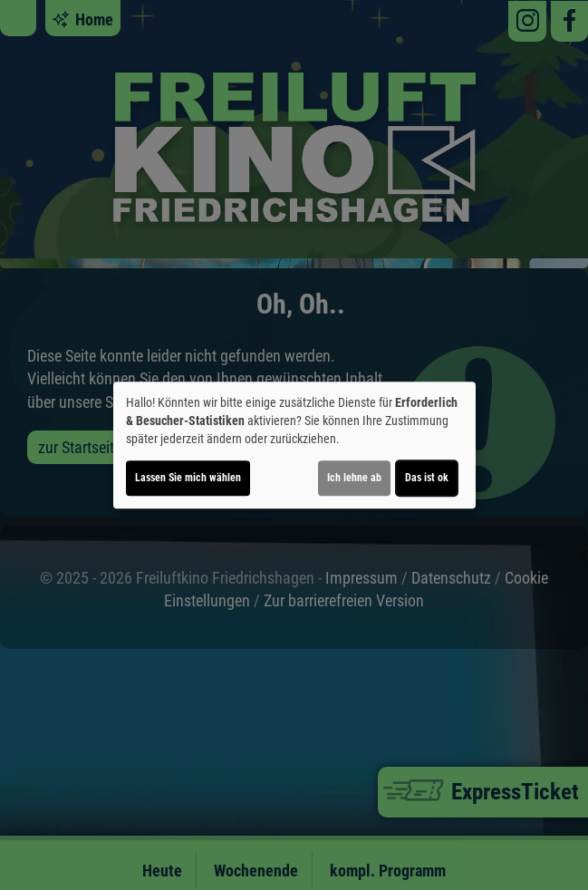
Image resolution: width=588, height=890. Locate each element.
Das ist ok (427, 478)
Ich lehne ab (354, 478)
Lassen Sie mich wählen (188, 478)
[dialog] (294, 445)
